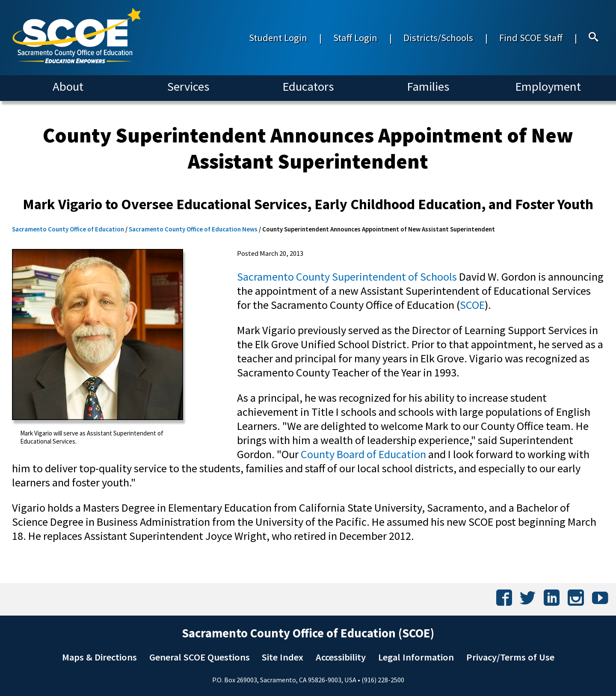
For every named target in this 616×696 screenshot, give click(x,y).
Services (188, 86)
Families (428, 86)
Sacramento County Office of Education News (193, 229)
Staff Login (355, 38)
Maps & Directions (99, 657)
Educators (308, 86)
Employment (548, 86)
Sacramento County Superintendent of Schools (347, 277)
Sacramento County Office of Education (68, 229)
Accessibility (341, 657)
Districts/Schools (438, 38)
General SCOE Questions (200, 657)
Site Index (283, 657)
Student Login (278, 38)
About (68, 86)
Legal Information (416, 657)
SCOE (472, 305)
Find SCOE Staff (531, 38)
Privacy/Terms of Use (510, 657)
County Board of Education (363, 454)
